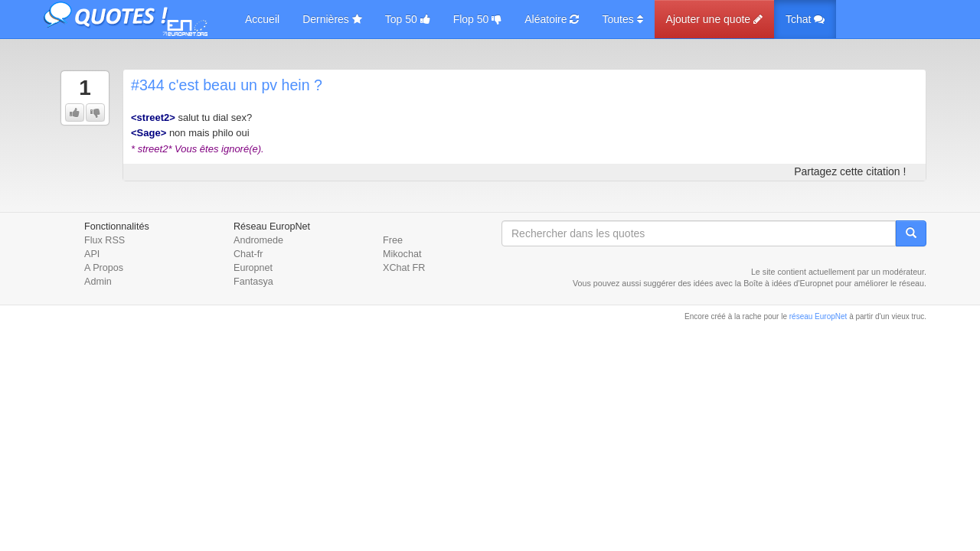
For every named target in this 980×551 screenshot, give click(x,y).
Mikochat (402, 254)
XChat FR (404, 268)
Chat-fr (248, 254)
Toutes (622, 19)
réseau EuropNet (818, 316)
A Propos (104, 268)
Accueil (262, 19)
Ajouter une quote (714, 19)
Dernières (332, 19)
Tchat (805, 19)
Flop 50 (478, 19)
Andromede (258, 240)
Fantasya (253, 282)
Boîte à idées (767, 283)
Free (393, 240)
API (92, 254)
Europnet (253, 268)
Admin (98, 282)
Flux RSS (105, 240)
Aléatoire (552, 19)
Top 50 (408, 19)
